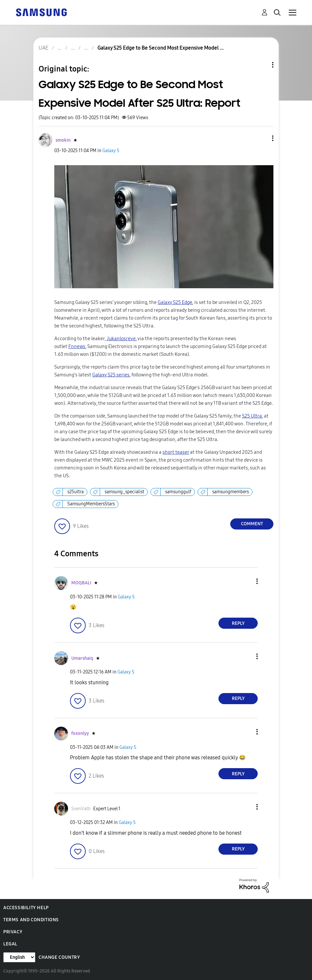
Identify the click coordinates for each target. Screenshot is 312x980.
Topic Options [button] (262, 65)
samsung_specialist (124, 492)
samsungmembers (231, 492)
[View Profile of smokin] (63, 140)
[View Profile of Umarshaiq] (82, 658)
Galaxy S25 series (111, 375)
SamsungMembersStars (91, 504)
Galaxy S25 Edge (175, 302)
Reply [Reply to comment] (238, 623)
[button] (262, 138)
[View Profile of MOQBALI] (81, 583)
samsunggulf (178, 492)
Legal (10, 944)
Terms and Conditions (31, 920)
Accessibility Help (26, 908)
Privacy (13, 932)
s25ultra (76, 492)
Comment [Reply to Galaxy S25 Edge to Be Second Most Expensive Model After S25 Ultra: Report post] (252, 524)
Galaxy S (111, 151)
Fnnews (77, 346)
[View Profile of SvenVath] (81, 809)
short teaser (176, 452)
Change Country (59, 957)
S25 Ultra (252, 416)
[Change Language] (19, 957)
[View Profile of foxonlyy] (80, 733)
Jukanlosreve (121, 339)
